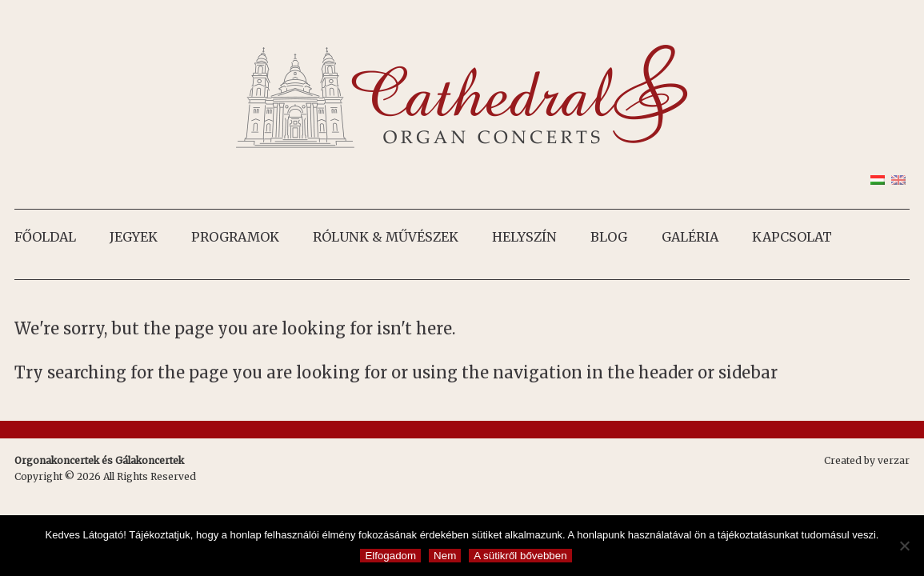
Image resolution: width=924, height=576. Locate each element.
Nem (445, 556)
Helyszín (524, 237)
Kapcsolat (792, 237)
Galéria (690, 237)
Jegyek (134, 237)
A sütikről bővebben (520, 556)
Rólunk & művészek (386, 237)
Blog (609, 237)
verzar (894, 460)
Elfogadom (390, 556)
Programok (235, 237)
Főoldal (45, 237)
